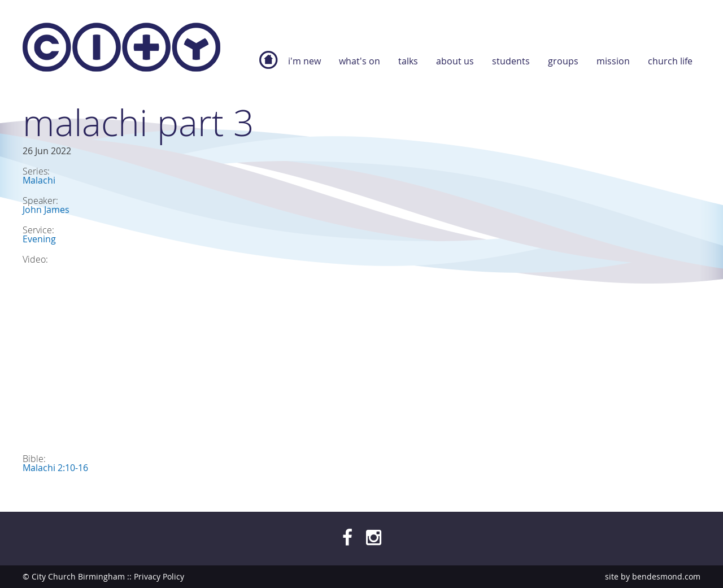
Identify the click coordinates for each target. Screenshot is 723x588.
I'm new (304, 61)
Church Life (670, 61)
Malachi (39, 180)
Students (511, 61)
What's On (360, 61)
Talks (408, 61)
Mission (613, 61)
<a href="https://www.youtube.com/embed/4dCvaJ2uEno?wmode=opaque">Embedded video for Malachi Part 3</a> (220, 353)
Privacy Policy (159, 576)
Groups (563, 61)
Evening (39, 239)
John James (46, 210)
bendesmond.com (666, 576)
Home (268, 66)
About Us (455, 61)
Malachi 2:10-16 (55, 468)
